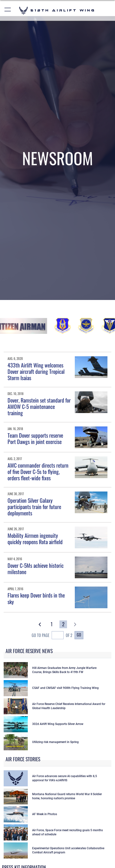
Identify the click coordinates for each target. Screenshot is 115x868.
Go (79, 635)
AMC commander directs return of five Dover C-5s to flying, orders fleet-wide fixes (38, 472)
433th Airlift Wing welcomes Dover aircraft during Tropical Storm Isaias (36, 371)
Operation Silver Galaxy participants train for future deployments (34, 507)
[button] (8, 10)
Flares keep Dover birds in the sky (36, 598)
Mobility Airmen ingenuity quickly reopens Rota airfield (35, 539)
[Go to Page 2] (63, 624)
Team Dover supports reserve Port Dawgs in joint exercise (35, 438)
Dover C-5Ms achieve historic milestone (36, 569)
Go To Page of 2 (52, 636)
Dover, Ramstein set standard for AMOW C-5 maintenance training (39, 407)
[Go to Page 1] (52, 624)
